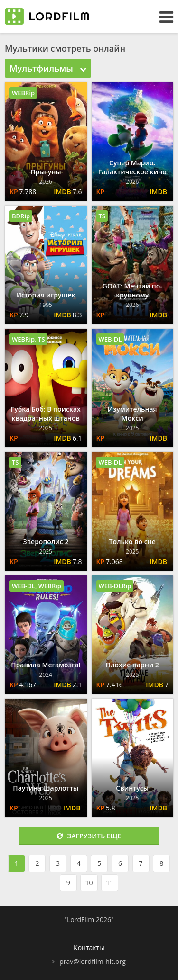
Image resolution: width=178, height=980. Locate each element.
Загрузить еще (89, 836)
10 (89, 883)
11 (110, 883)
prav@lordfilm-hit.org (93, 961)
